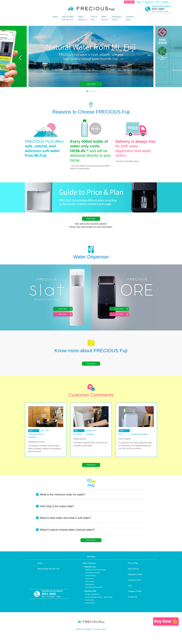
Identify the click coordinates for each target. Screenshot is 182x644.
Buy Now (129, 2)
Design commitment (92, 601)
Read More (91, 219)
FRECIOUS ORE (90, 599)
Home (54, 17)
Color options (90, 589)
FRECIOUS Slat (90, 574)
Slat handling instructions (94, 595)
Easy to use (89, 586)
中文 (158, 2)
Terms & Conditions (83, 637)
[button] (20, 58)
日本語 (165, 2)
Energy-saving (90, 583)
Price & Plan (133, 570)
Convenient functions (93, 580)
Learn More (92, 83)
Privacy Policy (101, 637)
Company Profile (135, 599)
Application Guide (135, 582)
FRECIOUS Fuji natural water (96, 577)
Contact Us (148, 2)
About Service (134, 576)
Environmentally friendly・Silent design (99, 604)
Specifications (90, 592)
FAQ (139, 2)
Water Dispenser (89, 570)
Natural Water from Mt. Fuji (48, 576)
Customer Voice (134, 587)
